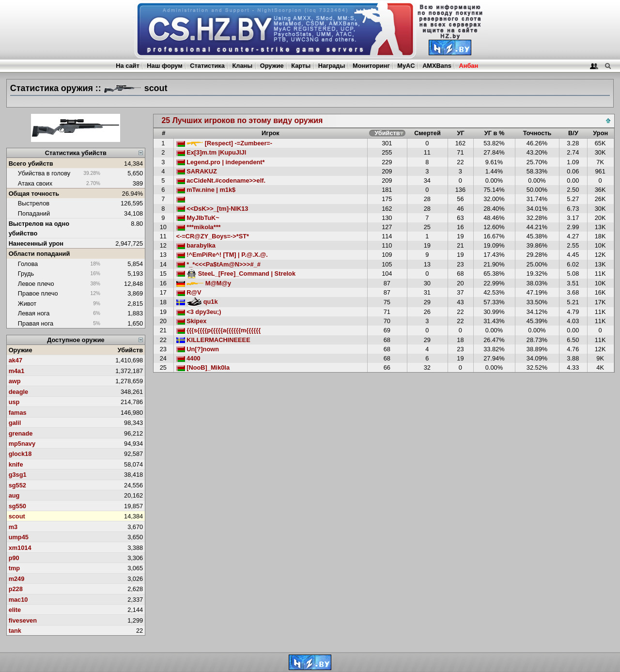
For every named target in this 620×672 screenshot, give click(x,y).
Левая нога (34, 313)
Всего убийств (31, 164)
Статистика (207, 66)
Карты (301, 66)
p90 (14, 558)
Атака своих (35, 183)
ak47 (15, 360)
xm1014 (20, 548)
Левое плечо (36, 284)
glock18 (20, 454)
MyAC (406, 66)
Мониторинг (371, 66)
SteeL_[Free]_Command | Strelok (236, 273)
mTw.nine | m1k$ (206, 190)
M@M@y (204, 283)
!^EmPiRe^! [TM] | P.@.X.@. (222, 255)
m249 (17, 579)
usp (14, 402)
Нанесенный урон (36, 243)
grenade (21, 433)
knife (16, 464)
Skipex (192, 321)
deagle (19, 392)
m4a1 (17, 371)
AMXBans (437, 66)
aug (14, 495)
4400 (188, 358)
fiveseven (23, 620)
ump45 (19, 537)
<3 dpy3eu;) (199, 312)
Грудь (26, 273)
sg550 (17, 506)
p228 (16, 589)
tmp (14, 568)
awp (15, 381)
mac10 (18, 600)
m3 (13, 527)
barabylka (196, 245)
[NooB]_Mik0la (203, 367)
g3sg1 (18, 475)
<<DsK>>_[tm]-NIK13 (212, 209)
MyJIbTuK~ (198, 218)
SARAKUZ (197, 171)
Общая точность (34, 194)
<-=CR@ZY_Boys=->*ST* (213, 236)
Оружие (272, 66)
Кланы (242, 66)
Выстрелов (34, 203)
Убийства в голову (44, 173)
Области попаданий (39, 254)
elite (15, 610)
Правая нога (36, 323)
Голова (28, 264)
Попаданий (34, 213)
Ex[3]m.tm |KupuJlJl (211, 152)
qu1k (197, 302)
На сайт (127, 66)
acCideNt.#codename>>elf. (221, 180)
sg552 (17, 485)
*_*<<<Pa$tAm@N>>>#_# (218, 264)
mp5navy (22, 444)
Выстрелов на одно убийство (39, 228)
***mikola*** (199, 227)
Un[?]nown (198, 349)
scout (17, 516)
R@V (189, 292)
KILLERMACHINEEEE (213, 340)
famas (18, 413)
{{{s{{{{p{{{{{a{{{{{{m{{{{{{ (219, 330)
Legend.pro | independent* (221, 162)
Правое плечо (38, 293)
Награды (332, 66)
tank (15, 631)
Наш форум (165, 66)
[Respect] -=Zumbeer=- (225, 143)
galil (15, 423)
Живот (27, 304)
